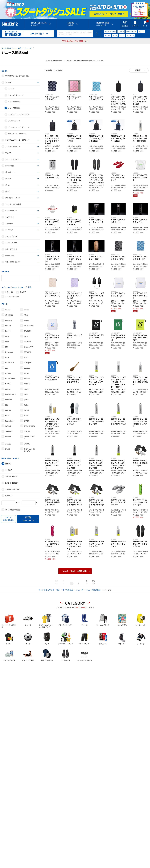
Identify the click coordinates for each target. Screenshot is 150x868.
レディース (9, 288)
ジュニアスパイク (14, 119)
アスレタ (141, 32)
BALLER (8, 320)
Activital (8, 305)
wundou (8, 439)
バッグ (7, 190)
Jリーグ (122, 35)
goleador (27, 363)
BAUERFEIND (29, 320)
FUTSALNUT (10, 357)
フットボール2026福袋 (13, 203)
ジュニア (23, 288)
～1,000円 (9, 464)
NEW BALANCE (10, 389)
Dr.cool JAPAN (29, 342)
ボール (7, 184)
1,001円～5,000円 (11, 470)
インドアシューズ (14, 100)
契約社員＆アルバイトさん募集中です (75, 41)
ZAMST (8, 444)
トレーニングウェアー (13, 158)
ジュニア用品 (10, 164)
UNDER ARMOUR (30, 432)
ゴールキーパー (10, 171)
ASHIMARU (9, 310)
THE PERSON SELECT (13, 261)
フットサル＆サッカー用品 (11, 48)
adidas (26, 305)
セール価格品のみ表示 (13, 503)
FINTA (26, 352)
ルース (115, 35)
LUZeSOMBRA (10, 373)
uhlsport (27, 426)
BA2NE (26, 315)
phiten (26, 394)
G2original (28, 357)
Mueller (27, 384)
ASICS (26, 310)
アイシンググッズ (11, 235)
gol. (6, 363)
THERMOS (9, 426)
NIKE (26, 389)
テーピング (9, 229)
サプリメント (10, 216)
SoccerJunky (10, 416)
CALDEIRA (28, 326)
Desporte (27, 336)
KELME (27, 368)
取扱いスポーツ (39, 24)
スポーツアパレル (11, 248)
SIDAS (26, 410)
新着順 (138, 70)
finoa (7, 352)
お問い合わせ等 (103, 24)
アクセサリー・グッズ (13, 196)
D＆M (26, 331)
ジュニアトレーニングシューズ (19, 126)
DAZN (7, 336)
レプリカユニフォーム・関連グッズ (17, 139)
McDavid (27, 373)
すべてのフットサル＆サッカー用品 (17, 75)
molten (8, 384)
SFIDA (7, 410)
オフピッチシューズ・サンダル (19, 113)
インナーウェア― (11, 209)
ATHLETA (8, 315)
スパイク (121, 32)
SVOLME (8, 421)
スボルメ (107, 35)
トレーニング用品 (11, 241)
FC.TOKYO (28, 347)
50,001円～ (9, 489)
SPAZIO (27, 416)
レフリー (8, 177)
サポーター (9, 222)
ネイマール (130, 35)
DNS (7, 342)
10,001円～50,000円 (12, 483)
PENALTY (8, 394)
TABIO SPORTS (29, 421)
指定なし (8, 457)
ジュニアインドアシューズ (17, 132)
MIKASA (8, 379)
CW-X (7, 331)
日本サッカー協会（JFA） (29, 445)
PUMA (26, 400)
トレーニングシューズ (16, 94)
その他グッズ (10, 254)
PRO (7, 400)
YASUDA (27, 439)
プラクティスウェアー (13, 145)
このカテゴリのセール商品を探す (75, 571)
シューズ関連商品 (14, 107)
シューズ (28, 48)
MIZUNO (27, 379)
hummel (8, 368)
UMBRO (8, 432)
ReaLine (8, 405)
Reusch (27, 405)
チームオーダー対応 (12, 292)
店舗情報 (71, 24)
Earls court (9, 347)
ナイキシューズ (131, 32)
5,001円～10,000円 (12, 476)
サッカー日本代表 (110, 32)
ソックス (8, 152)
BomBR (8, 326)
